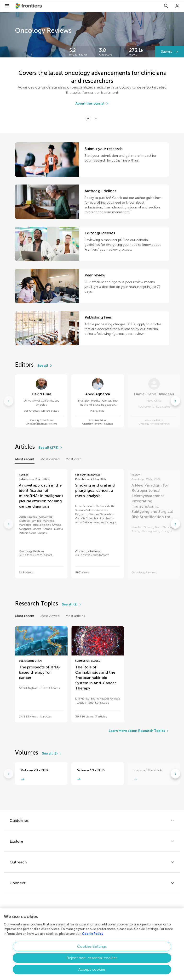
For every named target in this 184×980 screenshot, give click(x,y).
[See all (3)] (52, 754)
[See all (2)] (72, 605)
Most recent (25, 459)
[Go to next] (175, 401)
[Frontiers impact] (80, 52)
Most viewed (50, 459)
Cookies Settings (92, 949)
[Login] (178, 6)
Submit (167, 52)
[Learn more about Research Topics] (139, 731)
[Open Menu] (7, 6)
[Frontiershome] (29, 6)
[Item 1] (96, 118)
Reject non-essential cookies (92, 961)
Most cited (73, 459)
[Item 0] (88, 118)
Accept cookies (92, 972)
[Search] (166, 6)
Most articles (75, 616)
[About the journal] (92, 104)
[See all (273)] (51, 448)
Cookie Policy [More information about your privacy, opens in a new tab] (93, 936)
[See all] (45, 366)
